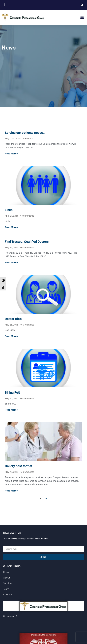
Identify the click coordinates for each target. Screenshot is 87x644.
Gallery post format (19, 466)
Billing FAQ (12, 392)
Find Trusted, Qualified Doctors (27, 242)
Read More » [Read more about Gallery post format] (12, 491)
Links (9, 210)
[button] (82, 5)
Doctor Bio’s (13, 319)
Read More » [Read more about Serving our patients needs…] (12, 154)
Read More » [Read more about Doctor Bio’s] (12, 336)
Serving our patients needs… (25, 133)
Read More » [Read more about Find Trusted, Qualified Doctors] (12, 263)
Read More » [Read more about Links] (12, 227)
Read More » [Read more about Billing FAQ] (12, 410)
